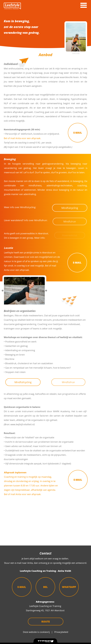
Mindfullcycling (23, 382)
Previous (3, 291)
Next (46, 291)
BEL (45, 587)
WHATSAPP (69, 587)
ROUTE (46, 622)
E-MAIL (78, 133)
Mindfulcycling (70, 208)
